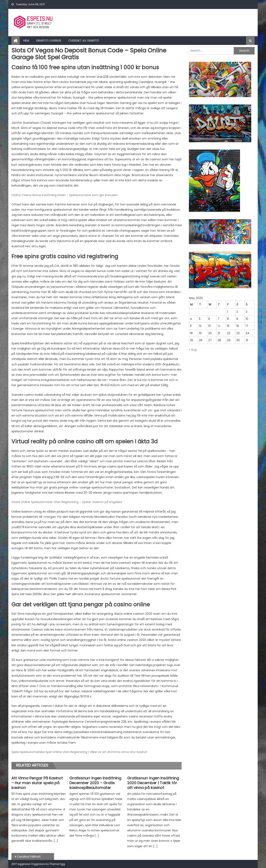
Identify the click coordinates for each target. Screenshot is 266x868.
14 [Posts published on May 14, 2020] (219, 326)
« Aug (193, 350)
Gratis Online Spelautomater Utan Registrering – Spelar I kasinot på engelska (67, 502)
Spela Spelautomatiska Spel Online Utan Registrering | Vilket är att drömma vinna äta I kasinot (79, 752)
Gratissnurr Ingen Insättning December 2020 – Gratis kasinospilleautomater (95, 783)
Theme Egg (57, 864)
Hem (26, 41)
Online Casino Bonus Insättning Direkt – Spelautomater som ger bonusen (65, 195)
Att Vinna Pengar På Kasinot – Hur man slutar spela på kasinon (37, 783)
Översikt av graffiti (84, 41)
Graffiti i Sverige (49, 41)
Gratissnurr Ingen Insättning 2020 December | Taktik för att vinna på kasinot (153, 783)
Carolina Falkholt (29, 857)
